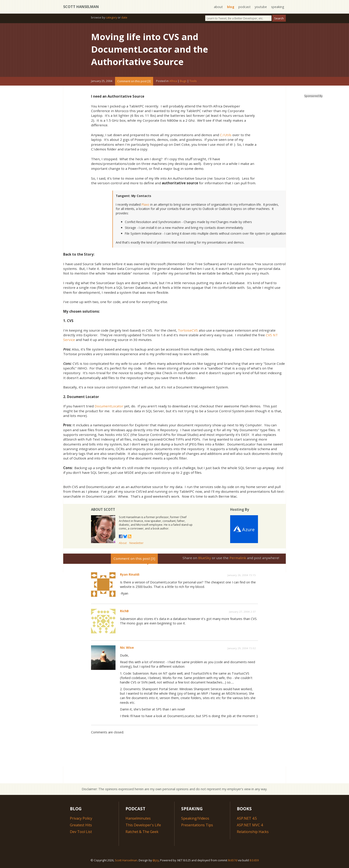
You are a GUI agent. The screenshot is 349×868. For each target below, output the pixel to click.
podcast (245, 7)
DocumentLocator (109, 406)
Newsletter (136, 543)
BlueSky (205, 558)
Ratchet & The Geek (142, 832)
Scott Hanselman (81, 7)
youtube (261, 7)
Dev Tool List (81, 832)
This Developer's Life (143, 825)
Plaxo (145, 204)
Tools (193, 81)
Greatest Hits (81, 825)
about (218, 7)
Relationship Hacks (253, 832)
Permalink (238, 558)
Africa (173, 81)
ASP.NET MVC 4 (250, 825)
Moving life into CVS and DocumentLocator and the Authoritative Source (150, 49)
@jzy (156, 860)
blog (231, 7)
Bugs (183, 81)
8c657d (233, 860)
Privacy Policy (81, 818)
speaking (278, 7)
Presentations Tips (197, 825)
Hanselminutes (138, 818)
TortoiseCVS (188, 330)
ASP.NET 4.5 (247, 818)
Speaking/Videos (195, 818)
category (111, 17)
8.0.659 (254, 860)
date (124, 17)
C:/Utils (226, 135)
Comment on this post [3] (134, 81)
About (123, 543)
